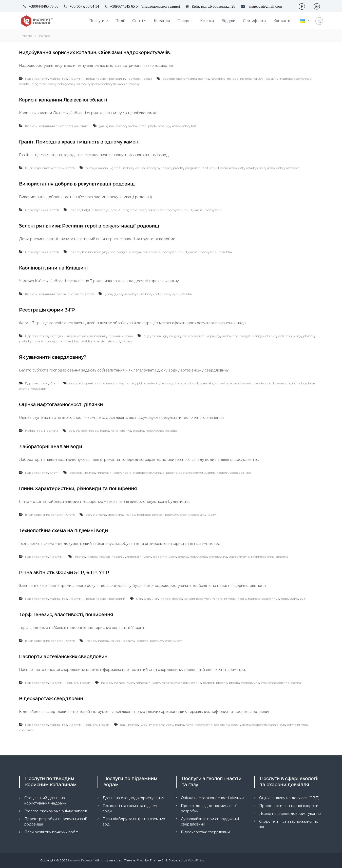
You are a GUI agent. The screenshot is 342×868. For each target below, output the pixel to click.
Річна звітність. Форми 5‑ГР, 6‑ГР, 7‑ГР (64, 573)
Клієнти (207, 21)
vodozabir (39, 389)
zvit (303, 599)
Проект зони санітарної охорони (289, 806)
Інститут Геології (81, 860)
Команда (162, 21)
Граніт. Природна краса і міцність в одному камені (79, 142)
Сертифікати (254, 21)
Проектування (37, 210)
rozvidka (86, 341)
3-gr (147, 336)
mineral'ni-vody (109, 473)
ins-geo (233, 79)
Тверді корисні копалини (105, 79)
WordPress (196, 860)
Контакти (282, 21)
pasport (209, 683)
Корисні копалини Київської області (54, 294)
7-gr (155, 599)
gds (72, 383)
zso (249, 473)
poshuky (164, 126)
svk (288, 383)
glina (110, 126)
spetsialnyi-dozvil (107, 341)
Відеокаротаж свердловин (51, 699)
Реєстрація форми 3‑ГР (47, 310)
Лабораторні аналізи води (51, 447)
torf (194, 126)
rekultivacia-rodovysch (227, 168)
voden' (223, 473)
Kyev (176, 294)
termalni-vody (298, 725)
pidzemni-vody (290, 336)
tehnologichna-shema (284, 683)
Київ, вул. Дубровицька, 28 (213, 6)
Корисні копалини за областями (51, 126)
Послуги (97, 21)
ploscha (309, 336)
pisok (152, 126)
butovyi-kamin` (98, 168)
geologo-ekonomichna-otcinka (186, 79)
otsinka (24, 84)
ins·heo (245, 79)
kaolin (157, 294)
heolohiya (218, 79)
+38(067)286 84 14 (84, 6)
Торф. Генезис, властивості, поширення (66, 615)
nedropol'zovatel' (150, 515)
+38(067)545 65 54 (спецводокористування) (145, 6)
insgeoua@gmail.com (265, 6)
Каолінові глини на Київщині (53, 268)
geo (111, 515)
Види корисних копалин (45, 168)
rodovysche (65, 84)
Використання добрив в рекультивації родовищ (77, 184)
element (99, 515)
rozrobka (82, 84)
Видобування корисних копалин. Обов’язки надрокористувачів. (95, 53)
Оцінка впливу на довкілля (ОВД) (289, 798)
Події (120, 21)
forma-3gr (159, 336)
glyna (118, 294)
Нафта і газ (59, 79)
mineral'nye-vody (175, 683)
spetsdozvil (189, 383)
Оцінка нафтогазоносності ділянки (61, 405)
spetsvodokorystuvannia (109, 84)
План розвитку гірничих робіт (51, 832)
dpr (88, 515)
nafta (142, 126)
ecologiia (76, 473)
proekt (178, 168)
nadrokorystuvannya (296, 79)
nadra (132, 126)
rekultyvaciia (256, 168)
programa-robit (43, 84)
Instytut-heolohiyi (95, 210)
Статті (138, 21)
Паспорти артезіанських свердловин (63, 657)
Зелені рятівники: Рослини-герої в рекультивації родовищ (89, 226)
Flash (141, 860)
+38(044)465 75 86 (44, 6)
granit (116, 168)
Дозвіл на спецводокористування (133, 798)
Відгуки (228, 21)
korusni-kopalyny (265, 79)
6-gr (147, 599)
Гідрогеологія (37, 79)
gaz (102, 126)
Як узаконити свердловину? (53, 357)
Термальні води (139, 79)
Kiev (167, 294)
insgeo (93, 431)
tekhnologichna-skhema (270, 557)
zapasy (134, 84)
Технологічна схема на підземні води (63, 531)
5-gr (139, 599)
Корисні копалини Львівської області (63, 100)
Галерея (185, 21)
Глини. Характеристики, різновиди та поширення (78, 489)
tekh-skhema (239, 557)
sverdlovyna (275, 383)
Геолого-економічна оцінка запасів (56, 811)
